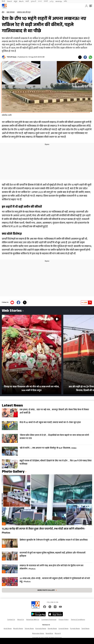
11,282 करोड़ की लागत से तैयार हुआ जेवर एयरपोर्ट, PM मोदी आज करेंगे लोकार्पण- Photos (44, 531)
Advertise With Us (33, 620)
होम (3, 12)
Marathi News (18, 629)
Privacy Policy (64, 620)
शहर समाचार (11, 12)
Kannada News (41, 629)
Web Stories (12, 311)
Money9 (58, 634)
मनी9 (65, 2)
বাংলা (40, 2)
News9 (10, 2)
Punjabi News (75, 629)
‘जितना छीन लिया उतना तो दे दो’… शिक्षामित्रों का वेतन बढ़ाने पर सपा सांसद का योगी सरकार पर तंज (54, 437)
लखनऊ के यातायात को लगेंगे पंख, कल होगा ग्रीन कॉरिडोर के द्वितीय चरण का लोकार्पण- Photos (51, 567)
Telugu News (29, 629)
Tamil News (85, 629)
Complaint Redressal (49, 620)
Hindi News (8, 629)
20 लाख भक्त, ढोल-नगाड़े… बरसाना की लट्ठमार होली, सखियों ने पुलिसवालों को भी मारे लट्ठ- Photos (55, 580)
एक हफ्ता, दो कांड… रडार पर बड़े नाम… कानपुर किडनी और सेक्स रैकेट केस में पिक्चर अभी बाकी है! (54, 412)
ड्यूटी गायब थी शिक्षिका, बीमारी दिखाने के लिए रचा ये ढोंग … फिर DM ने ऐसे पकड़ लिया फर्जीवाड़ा (56, 463)
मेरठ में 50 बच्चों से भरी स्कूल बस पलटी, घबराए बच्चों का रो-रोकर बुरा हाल (50, 423)
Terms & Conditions (78, 620)
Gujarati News (63, 629)
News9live (49, 634)
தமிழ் (52, 2)
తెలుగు (21, 2)
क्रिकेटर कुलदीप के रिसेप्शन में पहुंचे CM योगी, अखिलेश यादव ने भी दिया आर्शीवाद (54, 540)
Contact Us (11, 620)
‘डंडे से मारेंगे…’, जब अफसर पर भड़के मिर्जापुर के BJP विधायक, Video (48, 448)
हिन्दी (4, 2)
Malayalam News (38, 634)
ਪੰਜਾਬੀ (46, 2)
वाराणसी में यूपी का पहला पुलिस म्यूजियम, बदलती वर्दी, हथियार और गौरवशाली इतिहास (53, 555)
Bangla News (52, 629)
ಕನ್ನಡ (15, 2)
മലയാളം (59, 2)
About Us (21, 620)
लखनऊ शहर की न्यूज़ (24, 12)
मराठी (27, 2)
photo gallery (13, 472)
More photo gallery (46, 590)
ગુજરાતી (33, 2)
